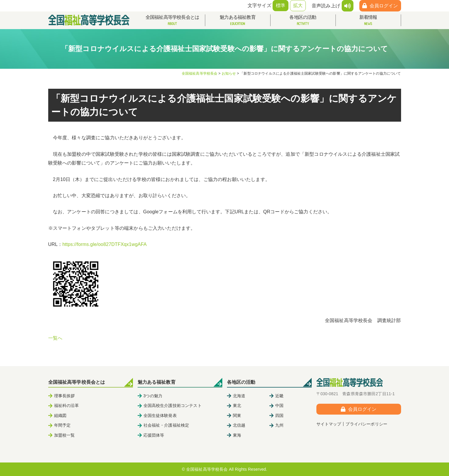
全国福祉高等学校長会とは (172, 20)
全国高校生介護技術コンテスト (173, 405)
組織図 (60, 415)
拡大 (298, 5)
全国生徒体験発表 (160, 415)
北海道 (239, 396)
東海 (237, 435)
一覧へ (55, 338)
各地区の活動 (303, 20)
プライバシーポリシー (366, 424)
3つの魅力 (153, 396)
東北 (237, 405)
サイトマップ (329, 424)
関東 (237, 415)
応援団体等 (154, 435)
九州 (279, 425)
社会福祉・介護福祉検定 (166, 425)
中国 (279, 405)
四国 (279, 415)
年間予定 (62, 425)
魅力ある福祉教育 (238, 20)
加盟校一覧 (65, 435)
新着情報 (368, 20)
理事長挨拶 (65, 396)
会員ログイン (384, 6)
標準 (281, 5)
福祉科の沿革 (67, 405)
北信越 (239, 425)
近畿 (279, 396)
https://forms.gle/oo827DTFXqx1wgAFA (105, 244)
